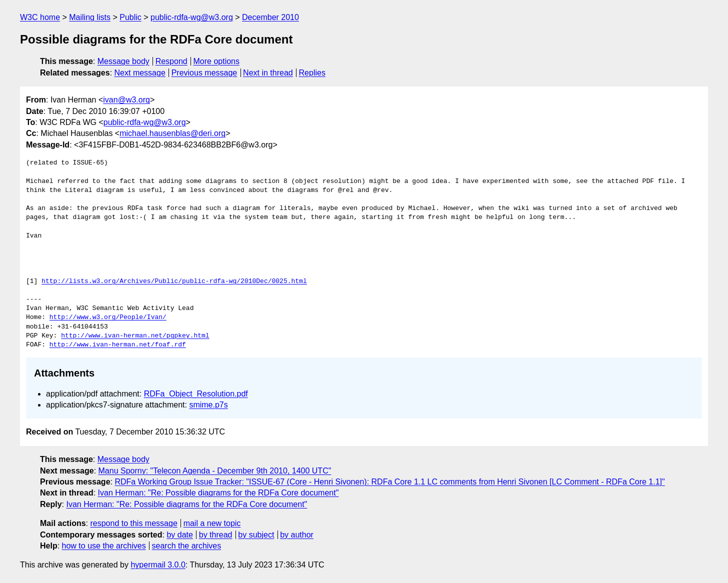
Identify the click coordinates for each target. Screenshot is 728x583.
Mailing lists (90, 17)
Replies (312, 73)
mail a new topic (212, 523)
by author (297, 535)
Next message (140, 73)
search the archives (187, 546)
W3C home (40, 17)
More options (217, 61)
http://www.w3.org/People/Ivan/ (108, 317)
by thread (216, 535)
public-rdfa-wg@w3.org (192, 17)
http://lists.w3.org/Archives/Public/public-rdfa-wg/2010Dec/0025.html (174, 281)
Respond (171, 61)
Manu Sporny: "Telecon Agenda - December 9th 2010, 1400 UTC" (215, 471)
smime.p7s (208, 405)
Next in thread (268, 73)
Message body (123, 61)
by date (179, 535)
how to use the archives (104, 546)
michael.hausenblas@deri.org (172, 133)
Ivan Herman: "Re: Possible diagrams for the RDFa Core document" (218, 493)
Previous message (204, 73)
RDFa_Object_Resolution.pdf (196, 394)
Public (130, 17)
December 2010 (270, 17)
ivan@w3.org (126, 100)
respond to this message (133, 523)
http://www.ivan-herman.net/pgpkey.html (135, 336)
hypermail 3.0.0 (158, 565)
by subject (256, 535)
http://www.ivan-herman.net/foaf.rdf (118, 345)
